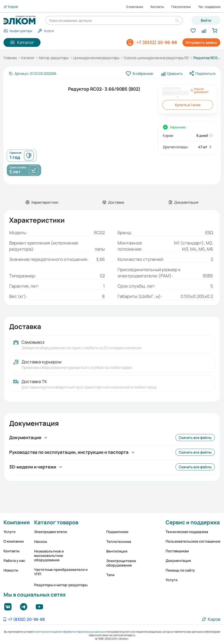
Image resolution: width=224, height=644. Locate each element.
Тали (110, 575)
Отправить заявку (201, 42)
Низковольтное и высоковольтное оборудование (49, 556)
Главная (10, 58)
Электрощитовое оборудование (121, 563)
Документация (178, 561)
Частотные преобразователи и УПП (61, 572)
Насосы (41, 542)
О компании (135, 7)
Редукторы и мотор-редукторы (61, 585)
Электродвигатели (51, 532)
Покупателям (181, 7)
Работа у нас (14, 561)
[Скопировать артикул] (32, 74)
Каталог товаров (56, 522)
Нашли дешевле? (199, 90)
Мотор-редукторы (54, 58)
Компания (17, 522)
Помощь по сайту (180, 570)
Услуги (10, 532)
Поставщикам (177, 551)
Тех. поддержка (209, 7)
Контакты (157, 7)
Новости (11, 570)
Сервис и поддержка (193, 522)
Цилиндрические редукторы (96, 58)
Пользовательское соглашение (193, 541)
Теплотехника (119, 542)
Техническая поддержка (187, 532)
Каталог (28, 58)
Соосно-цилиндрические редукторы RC (156, 58)
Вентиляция (117, 551)
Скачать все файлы (195, 438)
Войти (206, 20)
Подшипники (117, 532)
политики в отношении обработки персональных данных (69, 632)
